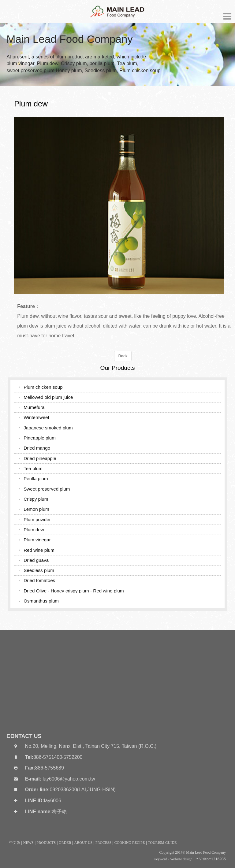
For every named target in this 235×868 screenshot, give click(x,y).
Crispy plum (36, 499)
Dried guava (36, 560)
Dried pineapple (40, 458)
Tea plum (33, 468)
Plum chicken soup (43, 387)
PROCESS (103, 843)
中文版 (15, 843)
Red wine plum (39, 550)
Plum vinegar (37, 540)
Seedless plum (39, 570)
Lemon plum (36, 509)
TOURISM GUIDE (162, 843)
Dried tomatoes (39, 580)
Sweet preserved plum (47, 489)
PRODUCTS (46, 843)
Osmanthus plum (41, 601)
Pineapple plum (40, 438)
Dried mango (37, 448)
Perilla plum (36, 479)
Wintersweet (36, 417)
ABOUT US (83, 843)
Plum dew (34, 530)
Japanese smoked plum (48, 428)
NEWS (28, 843)
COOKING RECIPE (130, 843)
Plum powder (37, 519)
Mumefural (35, 407)
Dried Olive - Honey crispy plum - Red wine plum (74, 591)
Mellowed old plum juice (48, 397)
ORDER (65, 843)
